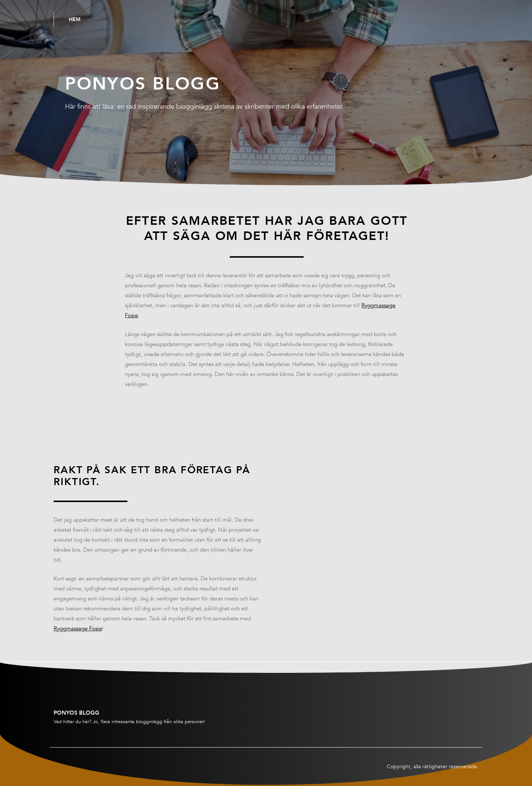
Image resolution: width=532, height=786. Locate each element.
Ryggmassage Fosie (78, 629)
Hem (75, 19)
